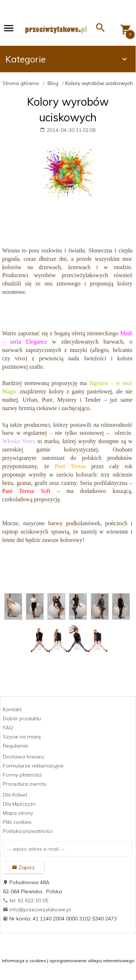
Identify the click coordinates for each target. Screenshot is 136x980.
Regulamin (16, 746)
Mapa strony (18, 813)
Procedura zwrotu (25, 784)
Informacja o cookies (24, 961)
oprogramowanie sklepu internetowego (92, 961)
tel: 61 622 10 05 (26, 900)
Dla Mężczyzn (19, 804)
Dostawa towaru (23, 757)
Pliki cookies (17, 822)
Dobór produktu (22, 718)
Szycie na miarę (22, 737)
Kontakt (12, 709)
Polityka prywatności (28, 831)
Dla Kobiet (15, 795)
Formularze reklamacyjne (33, 766)
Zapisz (23, 867)
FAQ (8, 728)
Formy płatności (22, 775)
